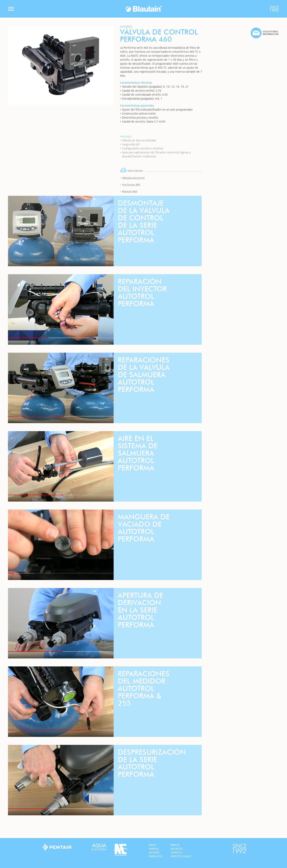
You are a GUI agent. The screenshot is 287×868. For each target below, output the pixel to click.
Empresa (154, 849)
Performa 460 (131, 194)
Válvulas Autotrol (133, 187)
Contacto (176, 853)
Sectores (154, 853)
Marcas (175, 845)
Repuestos (177, 849)
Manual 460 (130, 200)
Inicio (153, 845)
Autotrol (126, 27)
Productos (156, 856)
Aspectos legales (181, 856)
